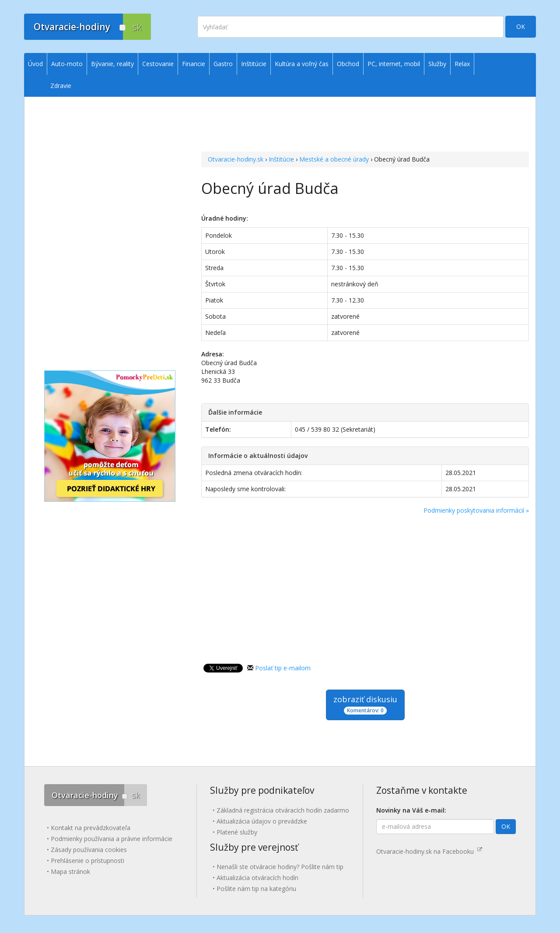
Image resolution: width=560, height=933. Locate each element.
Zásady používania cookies (89, 850)
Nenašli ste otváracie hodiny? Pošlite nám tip (280, 867)
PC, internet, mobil (394, 64)
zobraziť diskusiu (365, 704)
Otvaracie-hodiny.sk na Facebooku (429, 851)
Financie (194, 64)
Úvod (35, 64)
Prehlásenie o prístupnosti (87, 861)
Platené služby (237, 832)
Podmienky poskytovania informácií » (476, 510)
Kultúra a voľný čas (302, 64)
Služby (437, 64)
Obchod (348, 64)
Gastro (223, 64)
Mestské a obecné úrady (334, 159)
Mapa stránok (70, 871)
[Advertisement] (365, 114)
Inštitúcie (281, 159)
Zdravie (61, 86)
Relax (462, 64)
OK (521, 26)
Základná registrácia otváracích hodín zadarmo (283, 810)
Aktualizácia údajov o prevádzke (262, 821)
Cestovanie (158, 64)
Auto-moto (67, 64)
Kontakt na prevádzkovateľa (91, 828)
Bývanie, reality (112, 64)
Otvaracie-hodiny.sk (236, 159)
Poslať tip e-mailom (283, 668)
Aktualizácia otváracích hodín (257, 878)
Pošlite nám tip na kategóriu (256, 889)
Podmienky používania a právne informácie (112, 839)
